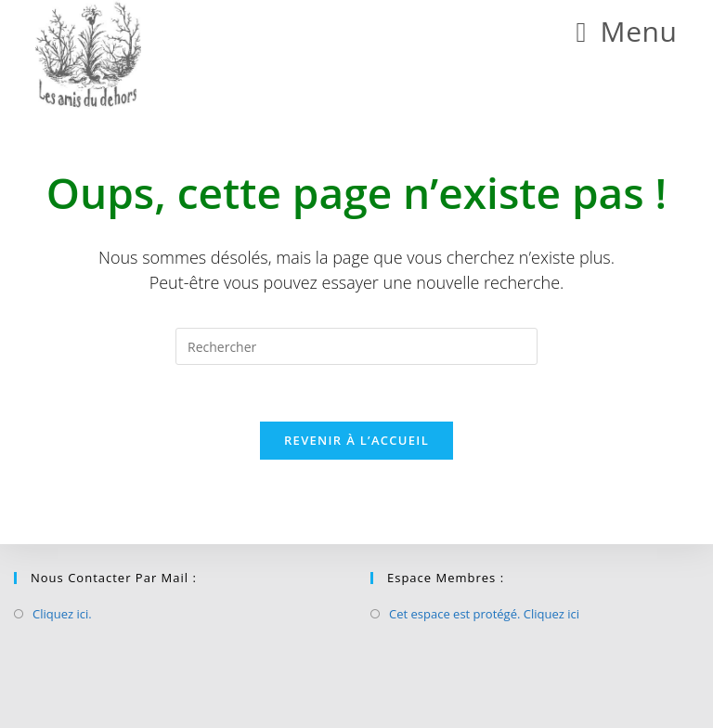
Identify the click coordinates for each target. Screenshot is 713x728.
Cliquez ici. (62, 614)
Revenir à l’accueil (356, 440)
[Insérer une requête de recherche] (356, 346)
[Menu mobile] (627, 31)
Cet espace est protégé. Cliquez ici (484, 614)
